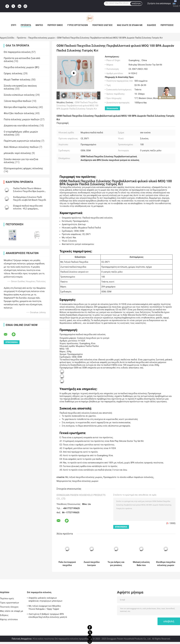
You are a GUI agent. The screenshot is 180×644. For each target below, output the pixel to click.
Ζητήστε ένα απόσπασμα (159, 3)
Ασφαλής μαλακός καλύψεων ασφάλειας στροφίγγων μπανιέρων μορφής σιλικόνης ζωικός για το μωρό (47, 600)
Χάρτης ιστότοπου (9, 619)
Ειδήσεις (151, 25)
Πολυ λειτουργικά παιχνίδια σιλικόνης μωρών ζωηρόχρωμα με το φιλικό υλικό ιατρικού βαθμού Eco (67, 564)
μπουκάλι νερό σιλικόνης (17, 153)
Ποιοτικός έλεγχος (103, 25)
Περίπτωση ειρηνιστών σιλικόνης (22, 141)
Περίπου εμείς (55, 25)
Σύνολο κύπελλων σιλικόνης (19, 95)
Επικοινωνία (112, 108)
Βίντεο (39, 25)
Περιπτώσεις (167, 25)
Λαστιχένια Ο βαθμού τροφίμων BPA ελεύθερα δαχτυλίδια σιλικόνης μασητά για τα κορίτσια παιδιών (48, 616)
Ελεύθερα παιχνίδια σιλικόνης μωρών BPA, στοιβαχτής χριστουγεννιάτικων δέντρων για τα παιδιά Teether (166, 564)
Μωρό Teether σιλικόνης (17, 80)
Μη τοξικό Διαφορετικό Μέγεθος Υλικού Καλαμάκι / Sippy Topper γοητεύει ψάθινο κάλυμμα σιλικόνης (46, 608)
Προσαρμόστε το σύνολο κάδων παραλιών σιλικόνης (128, 477)
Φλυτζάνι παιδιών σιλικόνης (19, 113)
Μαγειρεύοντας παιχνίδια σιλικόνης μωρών (77, 481)
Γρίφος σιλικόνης (13, 73)
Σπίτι (14, 25)
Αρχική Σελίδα (7, 38)
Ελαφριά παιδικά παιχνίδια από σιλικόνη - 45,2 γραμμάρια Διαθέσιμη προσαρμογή (28, 209)
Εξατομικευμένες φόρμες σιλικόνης (23, 168)
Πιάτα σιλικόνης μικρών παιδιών (22, 119)
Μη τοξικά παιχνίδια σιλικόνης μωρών (84, 477)
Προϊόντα (26, 25)
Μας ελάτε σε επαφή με (130, 25)
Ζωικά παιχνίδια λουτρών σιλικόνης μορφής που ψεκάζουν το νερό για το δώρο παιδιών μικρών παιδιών (92, 564)
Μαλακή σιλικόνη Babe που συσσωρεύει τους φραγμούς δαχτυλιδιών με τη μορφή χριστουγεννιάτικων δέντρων (141, 564)
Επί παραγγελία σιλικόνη (17, 52)
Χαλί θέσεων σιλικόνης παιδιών (21, 147)
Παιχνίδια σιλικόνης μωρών (41, 38)
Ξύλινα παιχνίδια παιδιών (18, 101)
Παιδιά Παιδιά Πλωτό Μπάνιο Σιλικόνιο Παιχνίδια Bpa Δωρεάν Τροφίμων (29, 191)
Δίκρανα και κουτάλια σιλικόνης (21, 126)
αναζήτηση (136, 4)
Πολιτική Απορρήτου (22, 639)
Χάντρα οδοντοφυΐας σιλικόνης (21, 107)
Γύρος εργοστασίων (78, 25)
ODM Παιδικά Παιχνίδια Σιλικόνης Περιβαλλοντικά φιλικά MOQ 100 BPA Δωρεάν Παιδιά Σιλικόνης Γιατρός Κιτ (77, 106)
